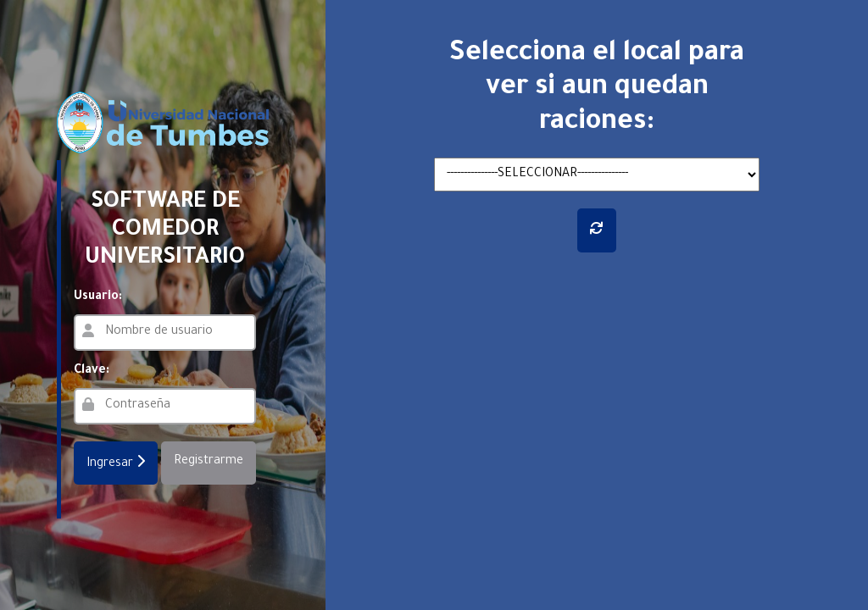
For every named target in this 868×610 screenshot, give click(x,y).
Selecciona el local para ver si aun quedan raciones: (597, 89)
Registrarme (209, 462)
